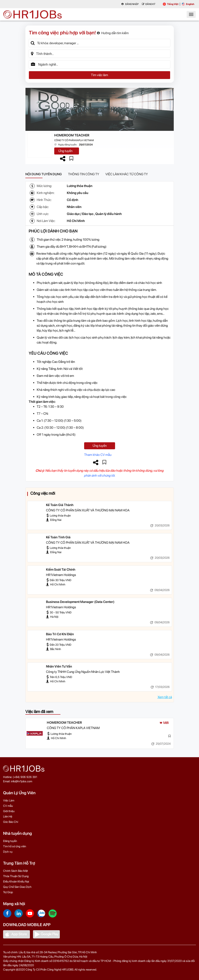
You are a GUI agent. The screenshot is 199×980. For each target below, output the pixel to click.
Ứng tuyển (65, 151)
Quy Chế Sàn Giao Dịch (17, 887)
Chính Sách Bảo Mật (15, 871)
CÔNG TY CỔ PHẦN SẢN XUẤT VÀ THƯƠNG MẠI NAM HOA (88, 510)
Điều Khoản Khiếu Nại (16, 881)
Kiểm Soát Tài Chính (61, 570)
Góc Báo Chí (11, 822)
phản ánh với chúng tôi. (99, 475)
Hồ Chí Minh (76, 221)
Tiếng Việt (171, 4)
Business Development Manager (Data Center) (80, 602)
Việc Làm (9, 800)
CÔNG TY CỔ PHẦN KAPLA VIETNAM (74, 140)
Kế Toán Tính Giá (58, 537)
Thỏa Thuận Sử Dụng (16, 876)
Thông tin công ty (84, 174)
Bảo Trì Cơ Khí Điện (60, 634)
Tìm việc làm (99, 75)
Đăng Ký (149, 4)
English (188, 4)
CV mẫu (8, 806)
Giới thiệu (9, 811)
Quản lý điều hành (108, 214)
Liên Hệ (8, 816)
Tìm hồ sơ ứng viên (15, 846)
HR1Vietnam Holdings (61, 575)
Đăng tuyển (10, 841)
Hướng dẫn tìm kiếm (113, 33)
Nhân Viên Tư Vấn (59, 666)
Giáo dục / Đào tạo (80, 214)
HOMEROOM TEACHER (72, 135)
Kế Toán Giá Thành (60, 505)
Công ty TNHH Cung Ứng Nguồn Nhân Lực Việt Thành (83, 672)
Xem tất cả (165, 697)
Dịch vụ (8, 852)
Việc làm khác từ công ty (127, 174)
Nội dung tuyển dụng (44, 174)
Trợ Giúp (8, 892)
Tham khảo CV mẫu (98, 455)
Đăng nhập (130, 4)
